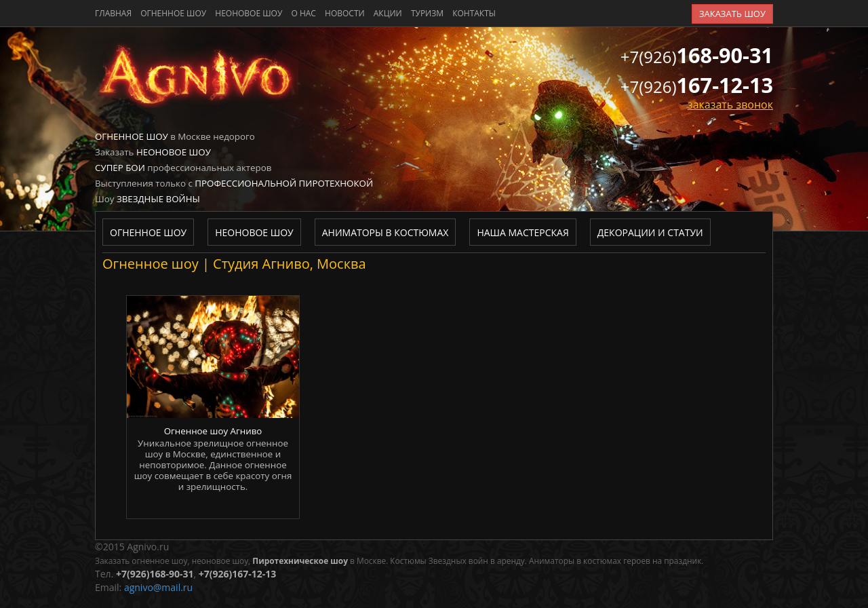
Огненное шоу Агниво (213, 431)
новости (345, 13)
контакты (474, 13)
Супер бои (120, 168)
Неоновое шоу (249, 13)
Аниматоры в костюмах (386, 232)
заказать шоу (732, 14)
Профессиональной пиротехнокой (284, 183)
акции (388, 13)
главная (113, 13)
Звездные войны (158, 199)
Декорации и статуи (650, 232)
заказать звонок (730, 104)
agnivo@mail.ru (158, 587)
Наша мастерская (522, 232)
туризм (427, 13)
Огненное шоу (173, 13)
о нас (303, 13)
